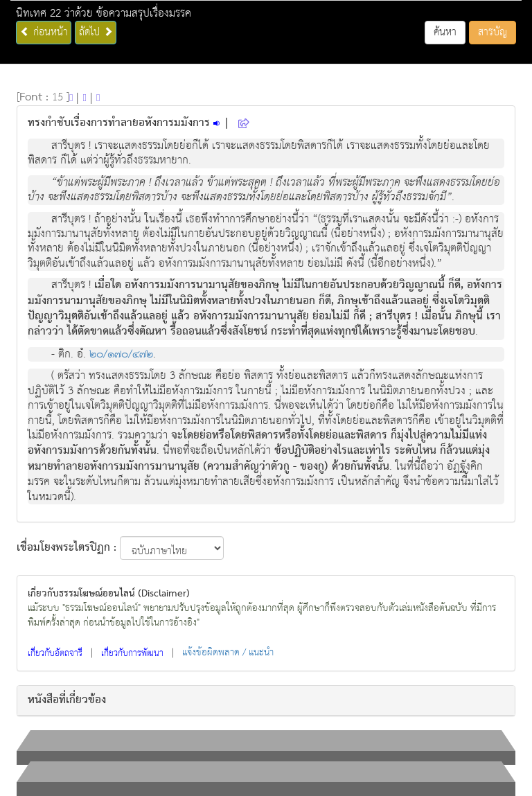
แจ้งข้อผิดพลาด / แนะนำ (228, 653)
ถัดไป (96, 32)
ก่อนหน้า (44, 32)
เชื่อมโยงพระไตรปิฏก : (66, 548)
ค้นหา (445, 32)
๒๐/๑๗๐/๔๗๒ (121, 354)
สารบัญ (493, 32)
